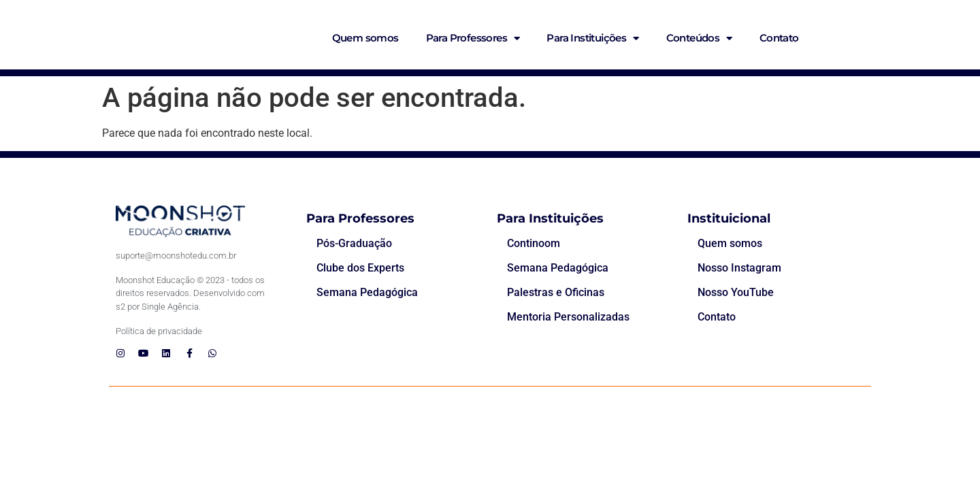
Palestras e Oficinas (556, 292)
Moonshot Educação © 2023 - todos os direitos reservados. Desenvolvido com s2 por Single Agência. (190, 293)
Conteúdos (699, 38)
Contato (779, 38)
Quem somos (365, 38)
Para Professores (473, 38)
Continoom (534, 243)
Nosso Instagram (739, 268)
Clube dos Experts (360, 268)
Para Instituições (592, 38)
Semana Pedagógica (367, 292)
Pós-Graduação (354, 243)
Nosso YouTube (736, 292)
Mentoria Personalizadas (568, 317)
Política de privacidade (159, 331)
